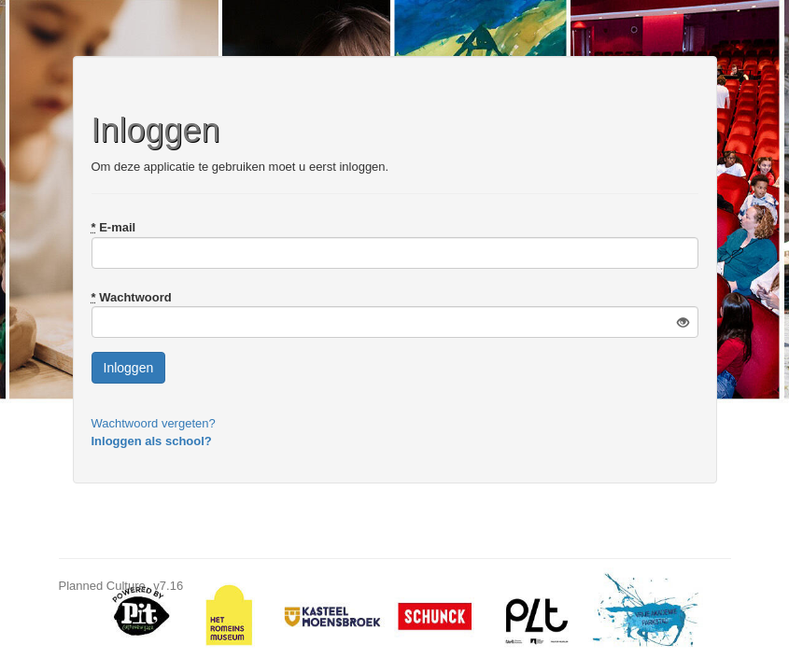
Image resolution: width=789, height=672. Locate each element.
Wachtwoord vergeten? (154, 423)
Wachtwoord (132, 297)
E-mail (114, 227)
